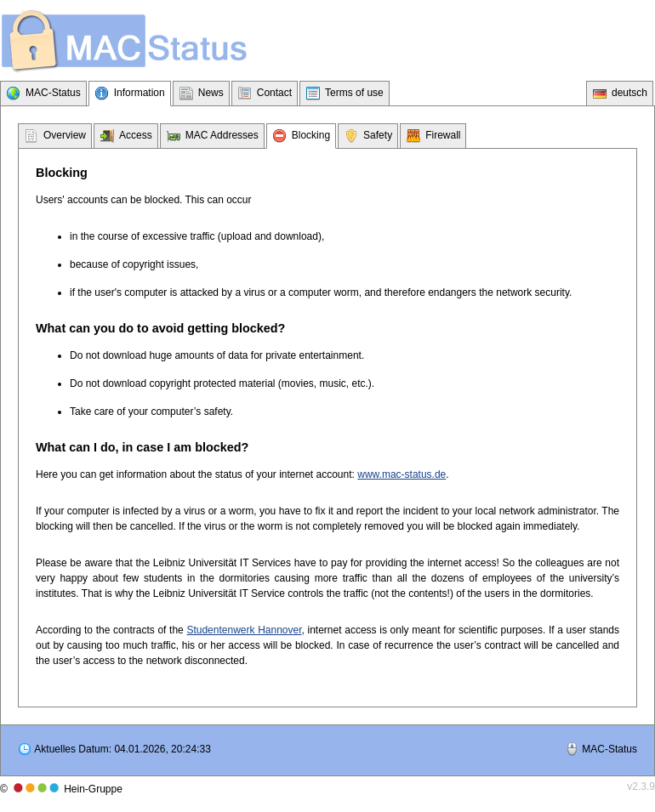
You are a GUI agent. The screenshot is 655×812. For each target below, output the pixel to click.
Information (140, 93)
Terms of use (354, 93)
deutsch (629, 93)
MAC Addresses (222, 135)
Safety (378, 135)
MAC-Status (53, 93)
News (211, 93)
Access (136, 135)
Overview (65, 135)
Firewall (443, 135)
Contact (274, 93)
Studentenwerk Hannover (244, 630)
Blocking (311, 135)
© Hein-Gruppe (61, 789)
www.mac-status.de (402, 474)
